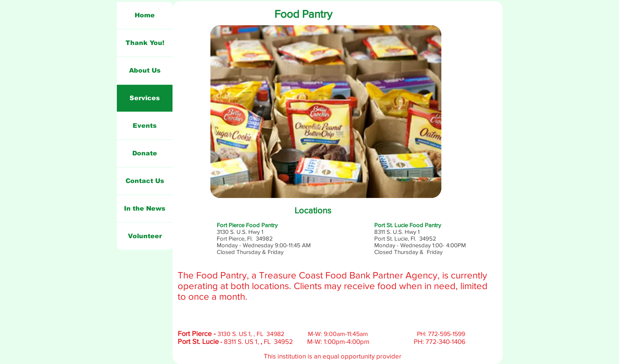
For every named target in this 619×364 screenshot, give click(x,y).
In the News (145, 208)
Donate (145, 153)
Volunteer (145, 236)
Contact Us (145, 181)
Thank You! (145, 43)
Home (145, 15)
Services (145, 98)
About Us (145, 70)
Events (145, 126)
